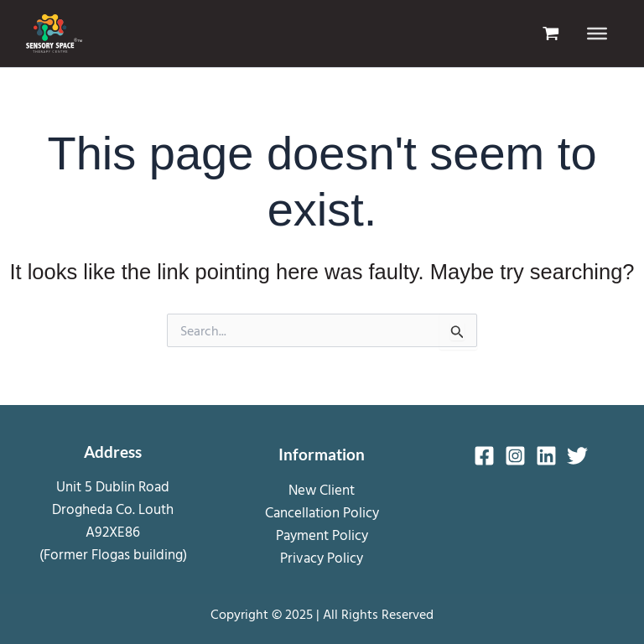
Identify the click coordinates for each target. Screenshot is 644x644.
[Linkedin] (546, 456)
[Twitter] (577, 456)
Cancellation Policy (322, 511)
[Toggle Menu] (597, 34)
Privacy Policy (322, 557)
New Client (322, 488)
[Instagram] (515, 456)
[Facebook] (484, 456)
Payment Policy (322, 535)
